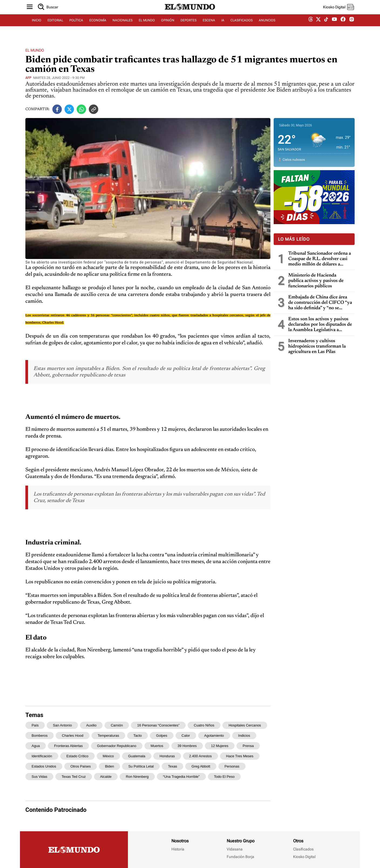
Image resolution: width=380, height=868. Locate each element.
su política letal (141, 766)
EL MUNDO (147, 26)
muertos (157, 746)
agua (36, 746)
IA (223, 26)
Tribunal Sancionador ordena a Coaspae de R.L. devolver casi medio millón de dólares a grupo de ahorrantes (320, 259)
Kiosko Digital (304, 857)
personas (232, 766)
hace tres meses (240, 756)
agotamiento (214, 736)
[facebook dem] (343, 26)
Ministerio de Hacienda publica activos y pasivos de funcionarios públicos (316, 281)
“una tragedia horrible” (181, 777)
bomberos (40, 736)
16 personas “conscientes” (158, 725)
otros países (81, 766)
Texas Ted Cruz (74, 777)
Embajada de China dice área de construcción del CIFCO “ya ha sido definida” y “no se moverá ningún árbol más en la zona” (320, 303)
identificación (42, 756)
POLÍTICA (76, 26)
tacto (138, 736)
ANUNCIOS (267, 26)
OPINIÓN (168, 26)
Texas (172, 766)
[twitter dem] (318, 26)
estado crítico (77, 756)
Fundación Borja (240, 857)
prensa (248, 746)
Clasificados (303, 849)
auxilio (91, 725)
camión (117, 725)
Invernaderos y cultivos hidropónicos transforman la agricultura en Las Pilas (317, 346)
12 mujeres (220, 746)
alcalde (106, 777)
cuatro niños (204, 725)
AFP (28, 78)
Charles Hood (73, 736)
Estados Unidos (44, 766)
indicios (244, 736)
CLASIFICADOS (242, 26)
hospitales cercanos (245, 725)
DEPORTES (189, 26)
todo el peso (224, 777)
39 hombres (187, 746)
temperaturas (108, 736)
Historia (178, 849)
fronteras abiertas (68, 746)
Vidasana (235, 849)
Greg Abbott (201, 766)
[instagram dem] (354, 26)
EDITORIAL (55, 26)
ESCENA (209, 26)
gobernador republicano (117, 746)
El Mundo (35, 50)
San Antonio (62, 725)
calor (186, 736)
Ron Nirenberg (137, 777)
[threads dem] (311, 26)
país (35, 725)
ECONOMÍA (98, 26)
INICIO (37, 26)
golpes (162, 736)
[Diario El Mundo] (190, 15)
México (108, 756)
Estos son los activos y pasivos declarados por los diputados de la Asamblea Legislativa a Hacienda (320, 325)
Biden (109, 766)
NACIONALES (123, 26)
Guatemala (137, 756)
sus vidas (39, 777)
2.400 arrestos (201, 756)
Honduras (167, 756)
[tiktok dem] (326, 26)
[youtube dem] (334, 26)
